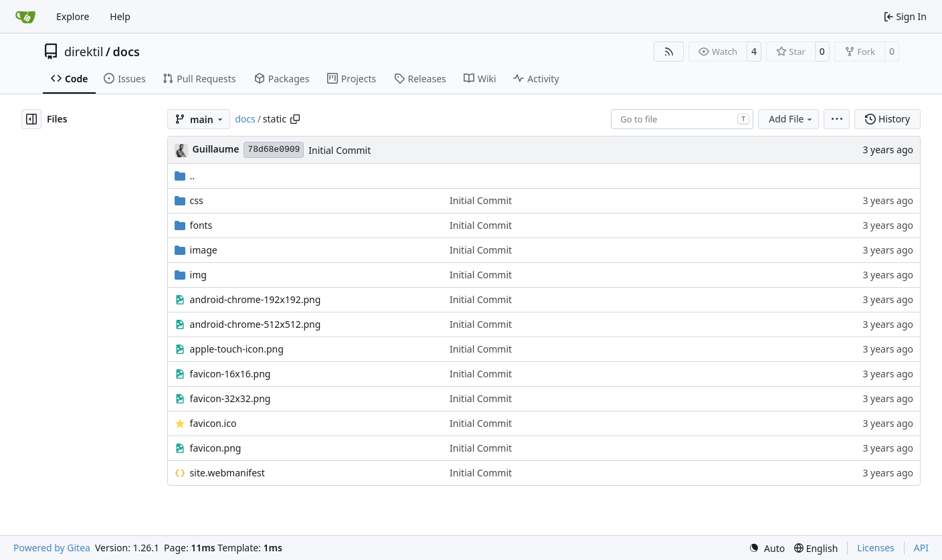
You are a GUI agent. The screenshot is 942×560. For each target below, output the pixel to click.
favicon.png (216, 448)
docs (126, 52)
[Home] (25, 17)
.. (185, 176)
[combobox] (682, 119)
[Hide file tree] (31, 119)
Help (120, 16)
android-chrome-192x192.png (256, 299)
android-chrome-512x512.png (256, 324)
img (198, 275)
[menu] (837, 119)
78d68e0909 (274, 150)
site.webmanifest (227, 473)
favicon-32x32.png (230, 398)
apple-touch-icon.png (237, 349)
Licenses (876, 548)
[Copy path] (295, 119)
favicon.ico (213, 423)
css (197, 200)
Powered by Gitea (52, 548)
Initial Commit (340, 150)
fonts (201, 225)
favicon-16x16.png (230, 374)
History (887, 119)
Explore (73, 16)
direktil (84, 52)
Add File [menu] (791, 119)
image (204, 250)
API (921, 548)
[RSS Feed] (669, 52)
